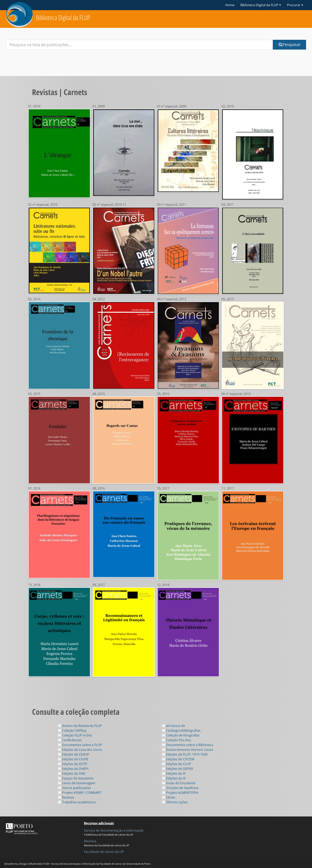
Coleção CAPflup (72, 730)
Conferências (70, 740)
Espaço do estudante (76, 778)
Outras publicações (74, 788)
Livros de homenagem (77, 783)
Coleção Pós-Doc (177, 740)
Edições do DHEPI (73, 769)
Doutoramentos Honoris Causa (188, 750)
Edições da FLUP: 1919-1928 (185, 754)
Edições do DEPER (177, 769)
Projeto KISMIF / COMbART (80, 793)
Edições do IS (174, 778)
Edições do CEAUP (74, 754)
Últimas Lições (175, 802)
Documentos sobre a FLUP (80, 745)
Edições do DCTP (73, 764)
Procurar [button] (295, 5)
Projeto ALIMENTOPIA (180, 793)
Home (230, 5)
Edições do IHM (71, 773)
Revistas (66, 797)
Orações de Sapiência (180, 788)
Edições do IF (174, 773)
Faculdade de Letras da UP (104, 852)
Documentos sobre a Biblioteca (188, 745)
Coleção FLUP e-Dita (75, 735)
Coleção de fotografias (181, 735)
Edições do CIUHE (73, 759)
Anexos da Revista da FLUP (80, 726)
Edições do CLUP (176, 764)
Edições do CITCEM (178, 759)
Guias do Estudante (179, 783)
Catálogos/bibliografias (181, 730)
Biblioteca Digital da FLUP (63, 18)
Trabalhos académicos (77, 802)
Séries (169, 797)
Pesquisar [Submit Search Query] (290, 44)
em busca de (174, 726)
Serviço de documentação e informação (114, 830)
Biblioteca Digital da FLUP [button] (261, 5)
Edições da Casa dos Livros (80, 750)
